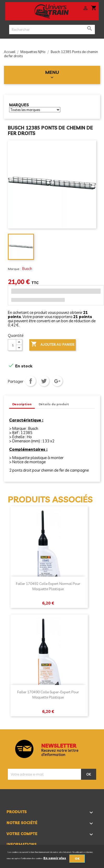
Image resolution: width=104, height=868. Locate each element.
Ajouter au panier (53, 344)
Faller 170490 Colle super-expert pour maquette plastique (48, 695)
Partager (31, 381)
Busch (27, 269)
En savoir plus (55, 858)
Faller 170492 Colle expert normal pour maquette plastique (48, 586)
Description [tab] (22, 404)
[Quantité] (12, 345)
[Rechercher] (52, 30)
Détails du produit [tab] (54, 404)
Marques (19, 105)
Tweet (44, 381)
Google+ (57, 381)
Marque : (15, 269)
